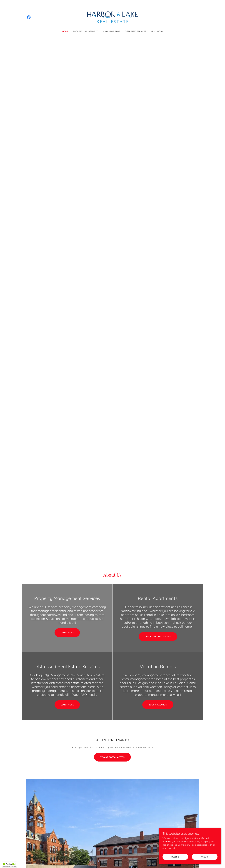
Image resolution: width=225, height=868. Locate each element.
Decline (175, 863)
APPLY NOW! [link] (157, 31)
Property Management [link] (85, 31)
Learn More (67, 705)
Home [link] (65, 31)
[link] (29, 17)
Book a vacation (158, 705)
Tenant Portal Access (112, 757)
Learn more (67, 633)
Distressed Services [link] (135, 31)
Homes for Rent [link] (111, 31)
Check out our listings (158, 637)
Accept (205, 863)
